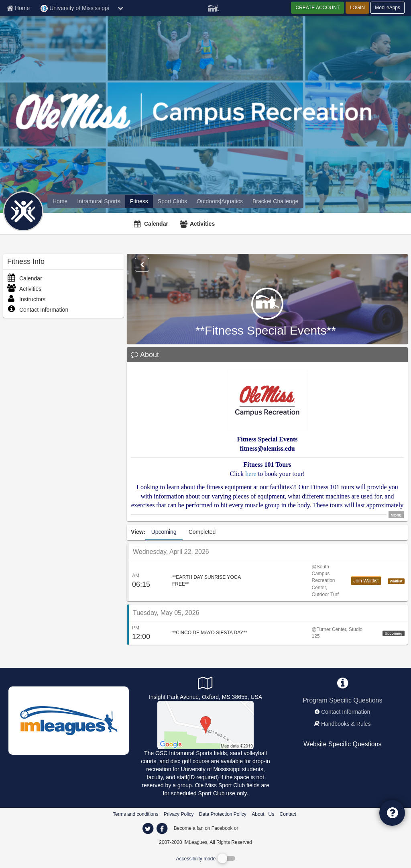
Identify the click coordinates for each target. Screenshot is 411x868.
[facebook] (256, 828)
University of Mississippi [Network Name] (75, 8)
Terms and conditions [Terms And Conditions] (135, 814)
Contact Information (38, 310)
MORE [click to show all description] (396, 515)
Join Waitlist (366, 581)
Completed (202, 532)
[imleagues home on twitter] (148, 829)
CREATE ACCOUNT (317, 8)
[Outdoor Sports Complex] (205, 724)
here (251, 474)
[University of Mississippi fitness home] (139, 201)
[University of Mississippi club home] (172, 201)
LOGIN (357, 8)
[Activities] (198, 224)
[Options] (142, 265)
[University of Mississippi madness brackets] (275, 201)
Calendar (156, 224)
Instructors (26, 299)
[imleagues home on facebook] (162, 829)
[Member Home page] (18, 8)
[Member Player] (214, 7)
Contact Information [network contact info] (346, 712)
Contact (288, 814)
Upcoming (164, 532)
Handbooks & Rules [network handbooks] (346, 724)
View (137, 532)
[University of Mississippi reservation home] (220, 201)
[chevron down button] (120, 8)
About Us (263, 814)
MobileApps (388, 8)
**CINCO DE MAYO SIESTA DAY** (210, 633)
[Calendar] (152, 224)
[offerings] (60, 201)
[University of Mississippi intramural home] (99, 201)
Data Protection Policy (223, 814)
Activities (202, 224)
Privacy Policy (179, 814)
